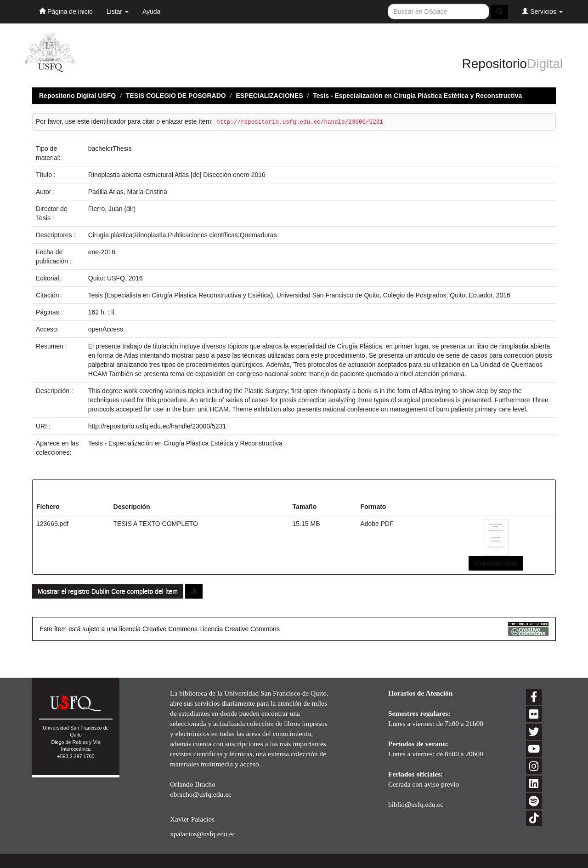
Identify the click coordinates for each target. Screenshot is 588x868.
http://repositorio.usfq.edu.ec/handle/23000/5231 (157, 426)
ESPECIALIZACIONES (269, 96)
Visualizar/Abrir (496, 563)
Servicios (542, 11)
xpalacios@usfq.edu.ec (203, 834)
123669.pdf (52, 524)
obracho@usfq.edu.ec (201, 794)
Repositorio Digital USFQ (77, 96)
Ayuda (151, 11)
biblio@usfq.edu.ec (416, 804)
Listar (118, 11)
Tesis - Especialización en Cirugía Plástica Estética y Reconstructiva (417, 96)
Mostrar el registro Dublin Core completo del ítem (108, 591)
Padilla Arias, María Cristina (128, 192)
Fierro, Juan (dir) (112, 209)
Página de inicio (66, 11)
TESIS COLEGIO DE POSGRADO (176, 96)
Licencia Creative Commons (240, 629)
